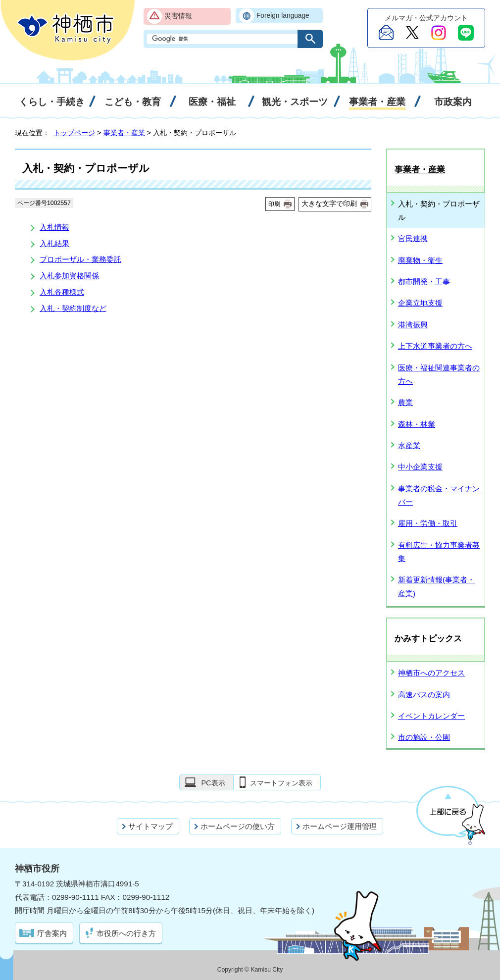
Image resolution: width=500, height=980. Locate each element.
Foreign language (283, 16)
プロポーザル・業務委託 (80, 259)
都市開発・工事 (424, 282)
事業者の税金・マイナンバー (439, 495)
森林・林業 (417, 424)
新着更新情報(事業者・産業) (436, 586)
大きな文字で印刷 (329, 204)
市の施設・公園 (424, 737)
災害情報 (178, 16)
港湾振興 (413, 325)
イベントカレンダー (431, 716)
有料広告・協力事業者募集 (439, 552)
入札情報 (54, 227)
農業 (405, 402)
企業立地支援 (420, 303)
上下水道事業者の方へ (435, 346)
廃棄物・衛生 (420, 260)
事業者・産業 (124, 133)
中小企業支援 (420, 467)
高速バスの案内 (424, 695)
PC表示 (213, 783)
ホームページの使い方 (238, 826)
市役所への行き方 (126, 933)
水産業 (409, 445)
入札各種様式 (62, 292)
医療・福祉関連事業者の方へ (439, 374)
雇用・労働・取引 (428, 523)
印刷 (274, 204)
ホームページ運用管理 (340, 826)
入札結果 (54, 243)
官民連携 (413, 238)
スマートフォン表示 (281, 783)
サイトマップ (150, 826)
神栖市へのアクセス (431, 673)
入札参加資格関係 (69, 276)
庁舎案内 (52, 933)
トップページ (74, 133)
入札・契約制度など (73, 308)
